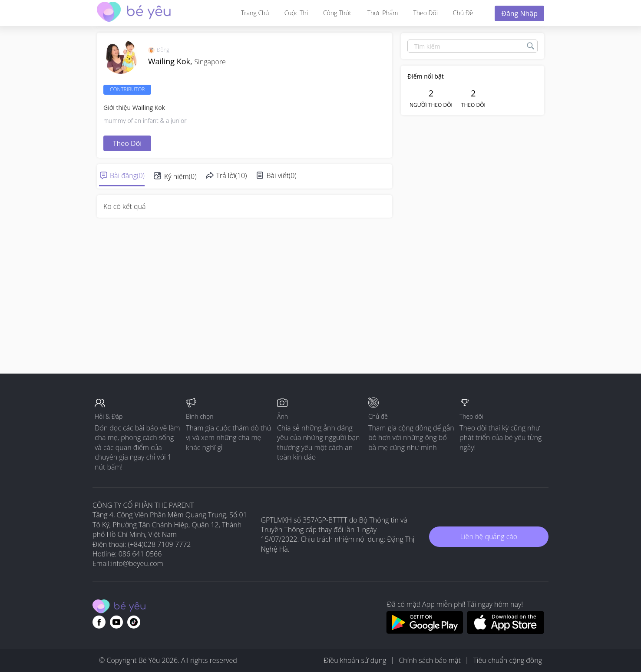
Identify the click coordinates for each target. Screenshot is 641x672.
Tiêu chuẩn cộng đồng (507, 660)
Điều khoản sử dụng (355, 660)
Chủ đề (463, 13)
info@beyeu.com (137, 563)
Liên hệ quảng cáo (489, 536)
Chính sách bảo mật (430, 660)
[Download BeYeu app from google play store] (425, 631)
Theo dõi (425, 13)
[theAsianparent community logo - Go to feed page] (134, 13)
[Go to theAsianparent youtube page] (116, 622)
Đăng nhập (519, 13)
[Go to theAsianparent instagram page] (134, 622)
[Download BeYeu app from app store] (506, 631)
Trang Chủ (255, 13)
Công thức (338, 13)
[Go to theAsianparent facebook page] (99, 622)
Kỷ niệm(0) (180, 176)
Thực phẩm (383, 13)
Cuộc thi (296, 13)
